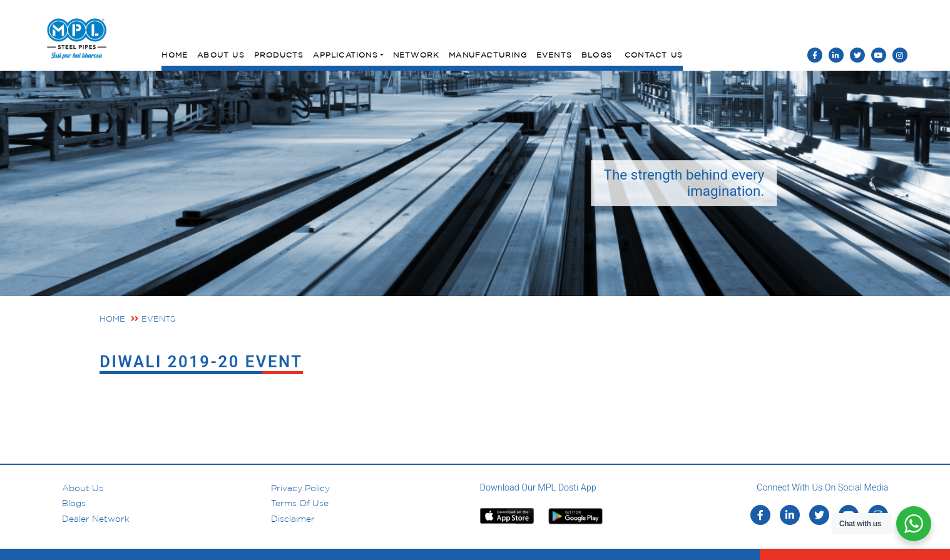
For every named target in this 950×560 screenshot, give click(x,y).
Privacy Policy (300, 488)
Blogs (597, 55)
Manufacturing (488, 55)
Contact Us (654, 55)
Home (175, 55)
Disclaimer (293, 519)
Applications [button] (345, 55)
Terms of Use (300, 503)
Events (554, 55)
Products (279, 55)
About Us (221, 55)
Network (416, 55)
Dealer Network (96, 519)
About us (83, 488)
